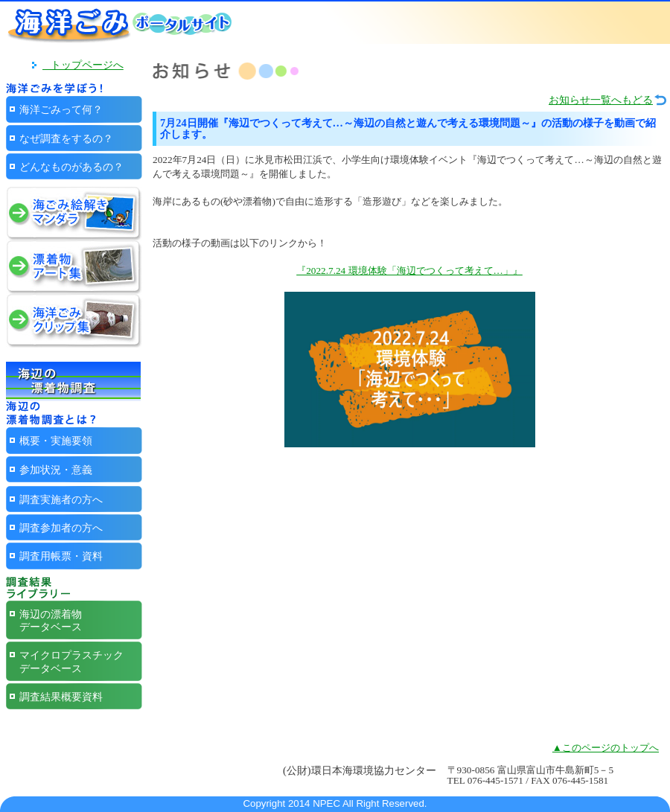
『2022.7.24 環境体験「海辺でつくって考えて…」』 (409, 271)
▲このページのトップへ (606, 748)
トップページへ (83, 65)
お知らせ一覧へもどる (601, 100)
